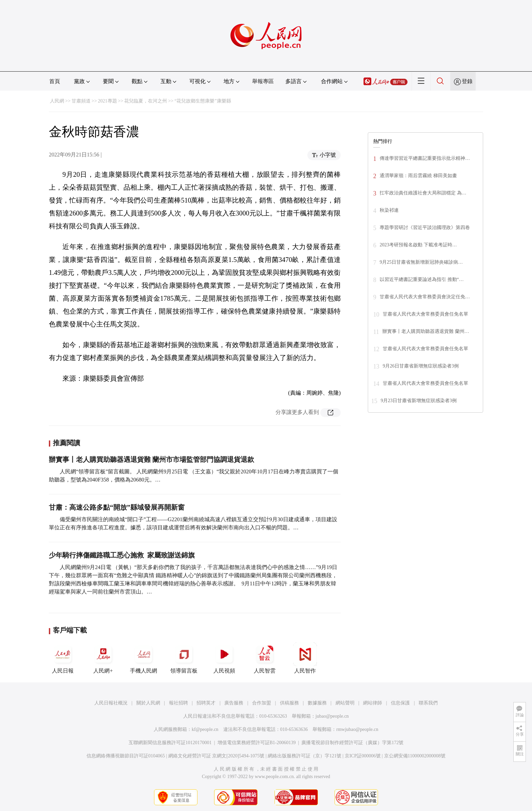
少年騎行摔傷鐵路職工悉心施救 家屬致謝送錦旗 (122, 555)
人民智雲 (265, 658)
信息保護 (400, 703)
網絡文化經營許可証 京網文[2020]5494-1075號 (216, 756)
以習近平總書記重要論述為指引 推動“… (422, 279)
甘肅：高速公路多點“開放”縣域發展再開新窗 (117, 507)
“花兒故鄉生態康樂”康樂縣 (203, 101)
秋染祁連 (389, 210)
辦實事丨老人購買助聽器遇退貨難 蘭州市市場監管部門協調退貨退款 (151, 459)
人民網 (57, 101)
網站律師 (373, 703)
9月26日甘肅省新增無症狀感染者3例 (421, 366)
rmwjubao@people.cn (357, 729)
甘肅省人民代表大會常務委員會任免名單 (425, 314)
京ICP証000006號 (363, 756)
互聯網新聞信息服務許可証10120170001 (170, 743)
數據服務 (317, 703)
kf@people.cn (205, 729)
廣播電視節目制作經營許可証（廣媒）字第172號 (352, 743)
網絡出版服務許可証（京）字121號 (305, 756)
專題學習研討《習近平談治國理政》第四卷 (425, 228)
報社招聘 (178, 703)
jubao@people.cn (332, 716)
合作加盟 (262, 703)
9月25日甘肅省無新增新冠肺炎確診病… (421, 262)
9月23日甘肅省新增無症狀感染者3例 (419, 401)
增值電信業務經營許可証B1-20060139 (257, 743)
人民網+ (103, 658)
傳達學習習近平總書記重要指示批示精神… (425, 158)
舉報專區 (263, 81)
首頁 (55, 81)
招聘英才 (206, 703)
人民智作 (305, 658)
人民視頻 (224, 658)
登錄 (467, 81)
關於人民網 (148, 703)
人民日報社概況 (111, 703)
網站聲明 (345, 703)
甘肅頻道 (81, 101)
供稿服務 (289, 703)
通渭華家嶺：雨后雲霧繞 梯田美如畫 (418, 176)
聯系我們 (428, 703)
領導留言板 (184, 658)
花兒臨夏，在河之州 (146, 101)
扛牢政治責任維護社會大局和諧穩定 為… (423, 193)
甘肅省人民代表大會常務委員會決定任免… (425, 297)
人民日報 (63, 658)
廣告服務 (234, 703)
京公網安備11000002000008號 (415, 756)
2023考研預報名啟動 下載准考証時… (418, 245)
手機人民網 (144, 658)
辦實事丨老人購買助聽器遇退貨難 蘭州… (426, 331)
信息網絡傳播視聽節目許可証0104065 (126, 756)
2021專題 (108, 101)
